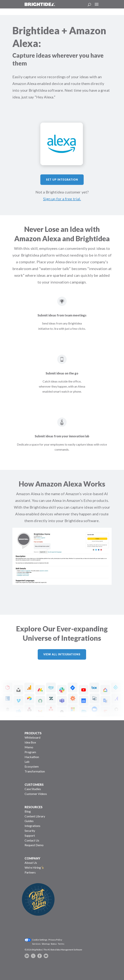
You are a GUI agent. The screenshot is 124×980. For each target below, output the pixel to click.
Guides (29, 821)
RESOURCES (33, 807)
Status (54, 944)
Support (30, 835)
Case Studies (33, 789)
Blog (28, 811)
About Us (31, 863)
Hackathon (32, 757)
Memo (29, 747)
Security (30, 831)
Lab (27, 762)
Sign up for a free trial (62, 199)
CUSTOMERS (34, 785)
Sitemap (46, 944)
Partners (30, 872)
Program (30, 752)
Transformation (35, 771)
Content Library (35, 816)
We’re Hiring (33, 867)
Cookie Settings (40, 940)
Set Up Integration (62, 180)
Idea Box (30, 742)
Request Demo (34, 845)
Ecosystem (32, 766)
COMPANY (32, 858)
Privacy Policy (55, 940)
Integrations (32, 826)
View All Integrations (62, 654)
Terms (61, 944)
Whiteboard (32, 737)
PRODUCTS (33, 733)
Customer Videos (36, 794)
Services (36, 944)
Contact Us (32, 840)
